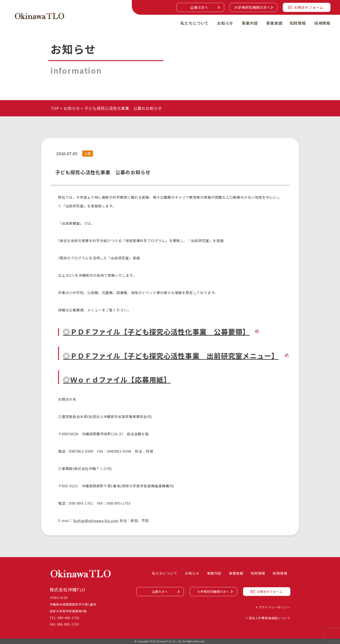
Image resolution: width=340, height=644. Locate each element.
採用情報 (322, 23)
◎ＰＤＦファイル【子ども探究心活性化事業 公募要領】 (156, 332)
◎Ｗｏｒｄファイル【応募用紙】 (117, 379)
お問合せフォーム (309, 7)
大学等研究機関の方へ (252, 7)
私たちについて (195, 23)
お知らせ (225, 23)
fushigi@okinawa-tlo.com (96, 520)
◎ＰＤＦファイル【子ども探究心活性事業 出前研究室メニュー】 (171, 356)
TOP (55, 108)
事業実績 (274, 23)
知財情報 (298, 23)
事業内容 (250, 23)
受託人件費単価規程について (270, 618)
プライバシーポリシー (275, 607)
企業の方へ (199, 7)
